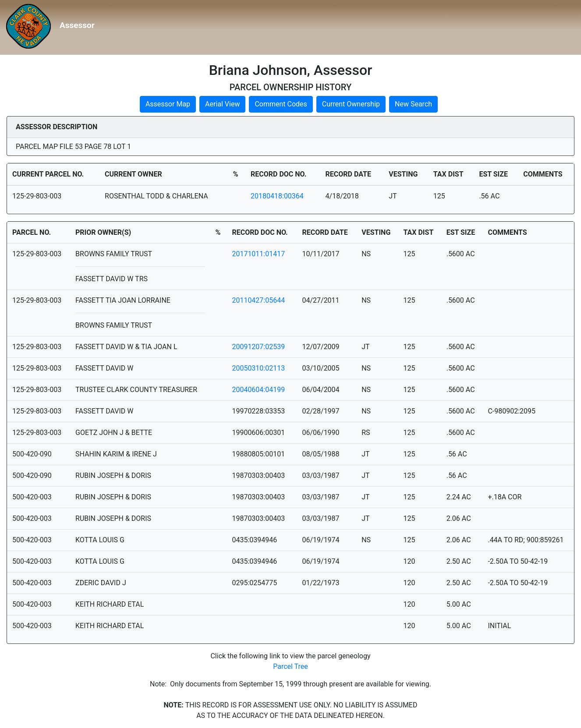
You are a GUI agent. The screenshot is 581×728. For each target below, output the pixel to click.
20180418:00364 (277, 196)
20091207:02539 (258, 347)
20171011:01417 (258, 254)
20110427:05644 (258, 300)
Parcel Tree (290, 666)
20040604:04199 (258, 390)
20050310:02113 (258, 368)
